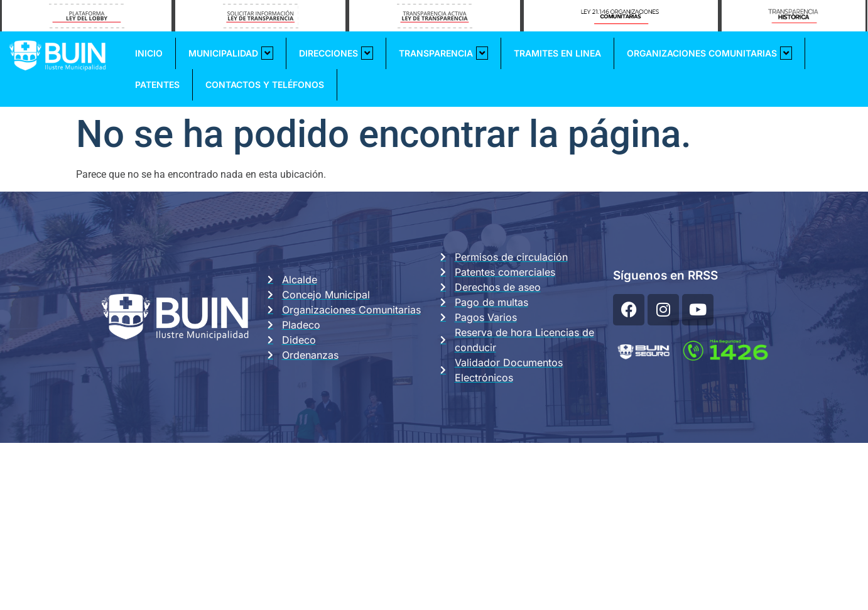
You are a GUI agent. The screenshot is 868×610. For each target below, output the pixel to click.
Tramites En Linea (557, 53)
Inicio (149, 53)
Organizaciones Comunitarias (709, 53)
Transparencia (443, 53)
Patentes (157, 84)
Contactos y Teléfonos (265, 84)
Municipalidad (231, 53)
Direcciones (336, 53)
